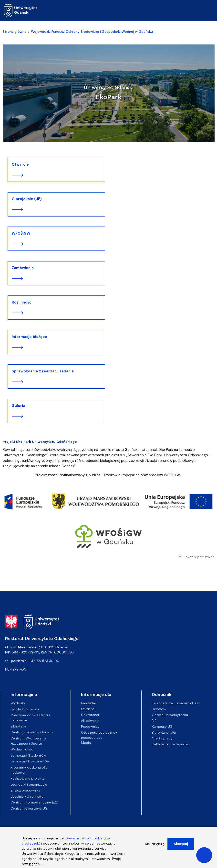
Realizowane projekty (28, 778)
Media (86, 743)
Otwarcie (20, 164)
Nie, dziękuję (155, 845)
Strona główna (15, 32)
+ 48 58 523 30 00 (44, 661)
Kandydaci (89, 703)
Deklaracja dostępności (171, 744)
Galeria (18, 406)
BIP (154, 721)
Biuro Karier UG (164, 732)
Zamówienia (23, 268)
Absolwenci (90, 721)
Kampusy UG (162, 727)
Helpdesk (159, 709)
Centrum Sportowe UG (29, 808)
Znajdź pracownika (25, 790)
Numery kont (17, 669)
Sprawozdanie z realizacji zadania (43, 371)
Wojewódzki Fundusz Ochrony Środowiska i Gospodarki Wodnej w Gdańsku (92, 32)
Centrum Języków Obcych (32, 732)
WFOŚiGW (21, 233)
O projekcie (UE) (27, 199)
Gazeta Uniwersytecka (170, 715)
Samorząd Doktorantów (30, 761)
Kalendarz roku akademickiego (176, 703)
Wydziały (18, 703)
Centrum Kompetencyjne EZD (34, 802)
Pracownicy (90, 727)
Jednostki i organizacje (29, 784)
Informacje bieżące (29, 337)
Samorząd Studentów (28, 755)
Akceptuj (181, 845)
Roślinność (22, 302)
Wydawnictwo (22, 749)
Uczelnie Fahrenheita (27, 796)
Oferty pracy (162, 738)
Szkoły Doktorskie (25, 709)
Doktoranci (90, 715)
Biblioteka (18, 726)
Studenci (88, 709)
